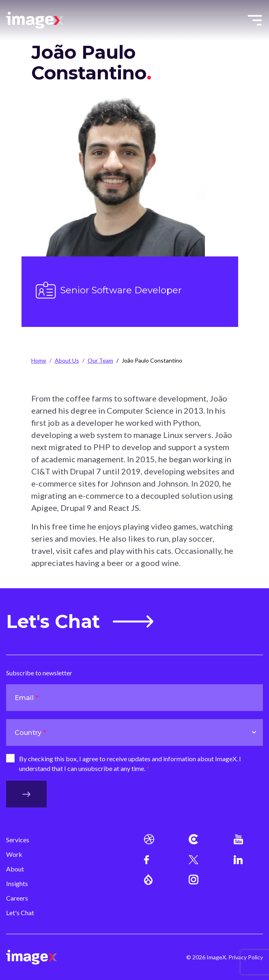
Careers (17, 898)
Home (39, 360)
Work (14, 854)
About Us (67, 360)
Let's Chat (80, 621)
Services (18, 840)
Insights (17, 883)
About (15, 869)
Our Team (100, 360)
